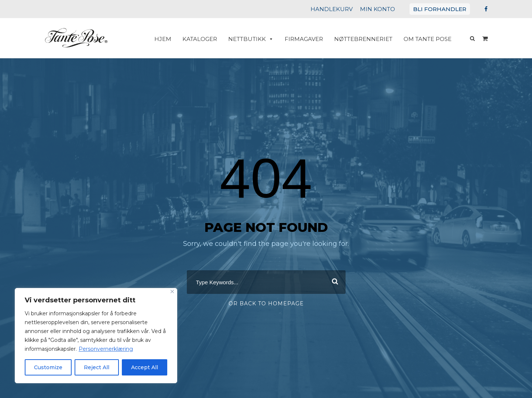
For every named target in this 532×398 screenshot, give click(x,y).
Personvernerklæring (98, 349)
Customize (48, 367)
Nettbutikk (261, 39)
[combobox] (266, 280)
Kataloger (212, 39)
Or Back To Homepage (266, 301)
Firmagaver (312, 39)
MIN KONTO (385, 9)
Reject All (97, 367)
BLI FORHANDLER (442, 9)
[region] (96, 336)
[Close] (172, 291)
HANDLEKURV (342, 9)
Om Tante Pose (429, 39)
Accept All (145, 367)
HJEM (177, 39)
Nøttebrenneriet (368, 39)
